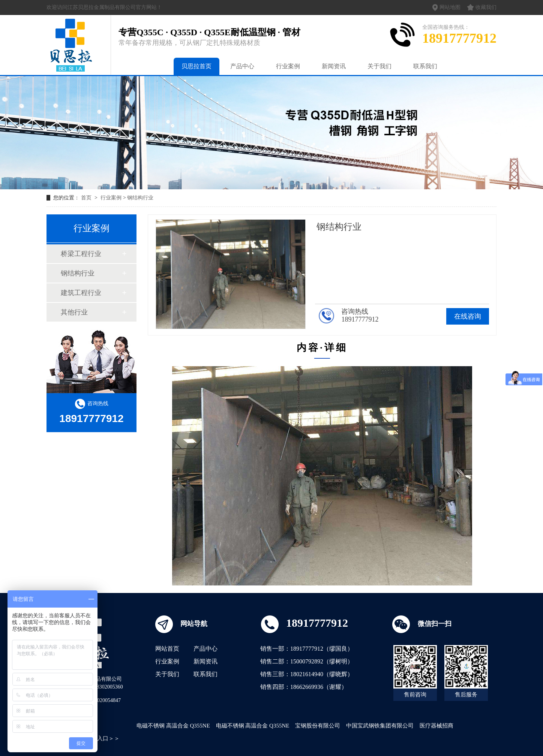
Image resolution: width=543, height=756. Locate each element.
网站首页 (167, 649)
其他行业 (74, 312)
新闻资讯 (334, 66)
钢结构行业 (140, 198)
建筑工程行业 (81, 293)
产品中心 (242, 66)
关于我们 (379, 66)
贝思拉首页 (196, 66)
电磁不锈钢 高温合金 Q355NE (173, 726)
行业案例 (288, 66)
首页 (87, 198)
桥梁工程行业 (81, 254)
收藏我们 (482, 7)
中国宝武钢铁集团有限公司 (380, 726)
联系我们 (425, 66)
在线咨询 (468, 316)
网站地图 (446, 7)
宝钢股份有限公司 (318, 726)
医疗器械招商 (436, 726)
